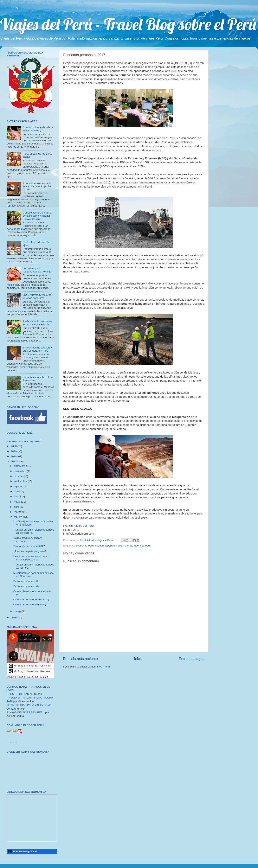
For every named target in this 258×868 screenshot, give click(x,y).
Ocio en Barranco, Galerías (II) (31, 600)
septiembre (21, 481)
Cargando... (14, 742)
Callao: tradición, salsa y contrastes (28, 539)
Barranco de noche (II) (26, 581)
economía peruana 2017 (109, 546)
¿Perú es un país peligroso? (30, 551)
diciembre (20, 466)
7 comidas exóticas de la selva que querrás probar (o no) (37, 186)
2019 (14, 451)
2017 (14, 461)
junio (17, 497)
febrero (19, 517)
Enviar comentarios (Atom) (95, 667)
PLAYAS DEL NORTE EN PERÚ (26, 712)
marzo (18, 512)
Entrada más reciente (81, 659)
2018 (14, 456)
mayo (18, 502)
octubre (19, 476)
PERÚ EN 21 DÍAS (18, 694)
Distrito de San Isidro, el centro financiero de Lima (31, 558)
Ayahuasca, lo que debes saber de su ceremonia (37, 323)
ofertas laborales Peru (138, 546)
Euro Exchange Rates (25, 852)
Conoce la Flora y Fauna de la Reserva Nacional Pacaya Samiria (37, 216)
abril (17, 507)
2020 (14, 446)
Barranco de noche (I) (26, 586)
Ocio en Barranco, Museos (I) (30, 605)
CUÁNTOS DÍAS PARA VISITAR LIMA (29, 705)
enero (18, 611)
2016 (14, 618)
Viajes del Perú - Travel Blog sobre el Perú (128, 24)
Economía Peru (85, 546)
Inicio (138, 659)
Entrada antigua (192, 659)
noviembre (20, 471)
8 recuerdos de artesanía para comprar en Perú (37, 349)
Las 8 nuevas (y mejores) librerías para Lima (37, 296)
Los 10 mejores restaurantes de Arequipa (37, 270)
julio (17, 491)
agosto (18, 486)
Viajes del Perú (84, 526)
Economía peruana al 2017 (29, 546)
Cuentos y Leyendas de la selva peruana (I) (38, 129)
